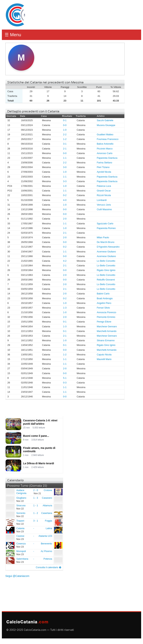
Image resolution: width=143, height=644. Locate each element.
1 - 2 (36, 513)
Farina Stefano (105, 163)
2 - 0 (36, 490)
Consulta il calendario (47, 567)
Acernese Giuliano (106, 252)
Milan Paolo (103, 238)
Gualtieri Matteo (105, 135)
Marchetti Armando (107, 331)
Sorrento (10, 515)
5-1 (65, 378)
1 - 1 (36, 506)
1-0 (65, 130)
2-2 (65, 135)
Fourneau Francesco (108, 139)
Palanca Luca (104, 186)
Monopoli (10, 553)
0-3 (65, 383)
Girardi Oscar (104, 191)
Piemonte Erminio (106, 317)
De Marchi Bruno (106, 242)
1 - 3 (36, 498)
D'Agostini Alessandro (108, 247)
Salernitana (10, 560)
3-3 (65, 181)
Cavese (10, 538)
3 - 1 (36, 521)
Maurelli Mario (104, 359)
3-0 (65, 167)
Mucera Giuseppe (106, 125)
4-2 (65, 261)
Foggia (49, 521)
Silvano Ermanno (106, 340)
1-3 (65, 308)
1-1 (65, 158)
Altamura (47, 506)
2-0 (65, 219)
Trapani (10, 522)
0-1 (65, 120)
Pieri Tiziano (103, 167)
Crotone (48, 490)
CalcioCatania (27, 622)
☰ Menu (13, 35)
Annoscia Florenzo (107, 312)
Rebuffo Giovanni (106, 280)
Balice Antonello (105, 144)
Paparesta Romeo (106, 228)
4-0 (65, 200)
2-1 (65, 149)
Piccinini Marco (105, 149)
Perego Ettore (104, 322)
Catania (10, 530)
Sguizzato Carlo (105, 224)
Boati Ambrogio (105, 298)
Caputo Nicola (104, 355)
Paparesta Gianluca (107, 158)
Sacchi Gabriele (105, 120)
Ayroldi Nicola (104, 172)
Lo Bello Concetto (106, 261)
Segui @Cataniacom (17, 576)
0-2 (65, 195)
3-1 (65, 144)
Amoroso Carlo (105, 153)
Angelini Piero (104, 303)
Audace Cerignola (10, 492)
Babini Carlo (103, 294)
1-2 (65, 139)
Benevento (46, 544)
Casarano (47, 498)
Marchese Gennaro (107, 327)
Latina (49, 528)
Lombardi (102, 200)
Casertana (47, 513)
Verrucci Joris (104, 205)
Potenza (48, 559)
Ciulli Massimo (104, 209)
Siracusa (10, 507)
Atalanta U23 (45, 536)
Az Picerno (46, 551)
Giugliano (10, 499)
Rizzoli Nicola (104, 195)
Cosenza (10, 545)
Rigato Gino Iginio (106, 270)
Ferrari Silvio (103, 308)
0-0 (65, 125)
